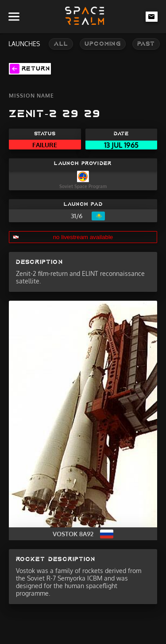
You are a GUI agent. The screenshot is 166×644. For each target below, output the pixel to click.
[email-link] (152, 16)
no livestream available (83, 237)
